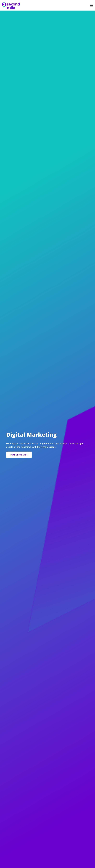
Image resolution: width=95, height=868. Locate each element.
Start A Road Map (19, 455)
